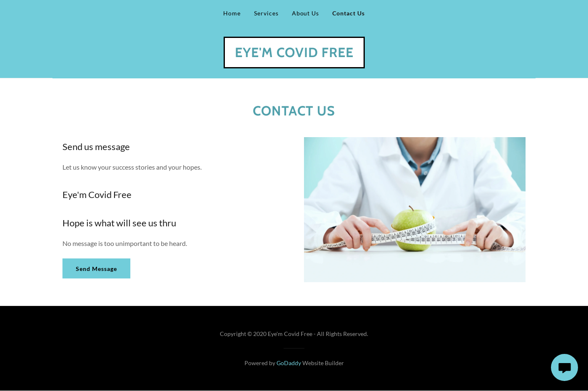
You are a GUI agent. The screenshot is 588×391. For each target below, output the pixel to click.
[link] (294, 54)
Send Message (96, 269)
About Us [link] (306, 13)
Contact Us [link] (349, 13)
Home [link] (232, 13)
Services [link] (266, 13)
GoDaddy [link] (289, 363)
